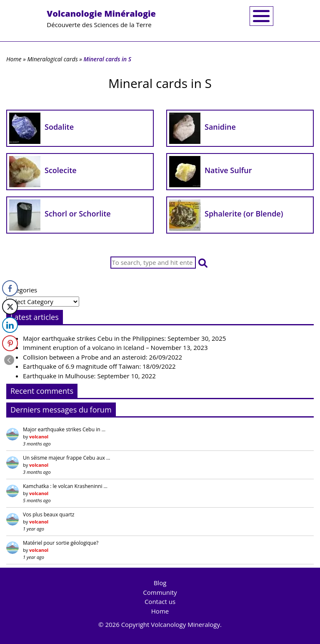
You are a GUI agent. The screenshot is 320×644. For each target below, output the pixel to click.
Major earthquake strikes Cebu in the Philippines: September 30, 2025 (124, 338)
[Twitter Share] (10, 307)
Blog (160, 583)
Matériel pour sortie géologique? (61, 543)
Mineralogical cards (52, 59)
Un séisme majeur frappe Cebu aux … (66, 458)
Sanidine (220, 127)
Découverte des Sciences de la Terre (101, 18)
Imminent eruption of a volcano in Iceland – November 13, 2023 (115, 347)
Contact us (160, 601)
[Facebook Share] (10, 288)
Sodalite (59, 127)
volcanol (39, 436)
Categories (22, 290)
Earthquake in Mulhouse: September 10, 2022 (89, 376)
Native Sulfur (228, 170)
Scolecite (61, 170)
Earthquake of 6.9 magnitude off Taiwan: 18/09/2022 (99, 366)
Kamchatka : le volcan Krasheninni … (65, 486)
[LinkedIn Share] (10, 325)
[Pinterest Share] (10, 343)
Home (14, 59)
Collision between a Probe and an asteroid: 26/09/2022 (102, 357)
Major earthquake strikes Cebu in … (64, 429)
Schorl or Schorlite (78, 214)
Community (160, 592)
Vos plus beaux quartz (49, 514)
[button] (203, 263)
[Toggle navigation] (261, 16)
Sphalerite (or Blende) (244, 214)
